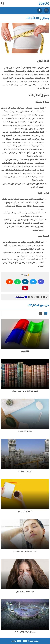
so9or (44, 3)
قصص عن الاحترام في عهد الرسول (25, 391)
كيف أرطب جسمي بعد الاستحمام (25, 552)
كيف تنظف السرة (25, 431)
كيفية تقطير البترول (25, 471)
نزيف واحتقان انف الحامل (25, 592)
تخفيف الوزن (20, 297)
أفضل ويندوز (25, 351)
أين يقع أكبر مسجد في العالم (25, 632)
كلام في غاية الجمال (25, 511)
